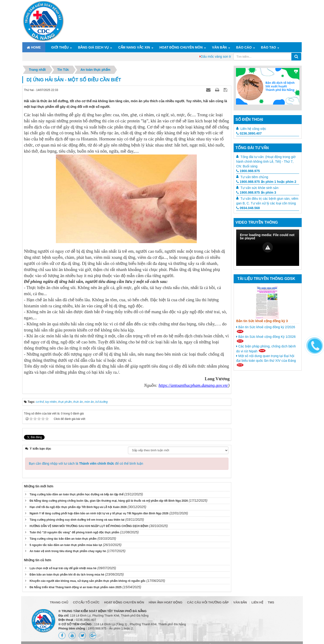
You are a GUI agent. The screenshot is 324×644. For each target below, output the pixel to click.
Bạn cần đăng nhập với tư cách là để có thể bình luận (86, 463)
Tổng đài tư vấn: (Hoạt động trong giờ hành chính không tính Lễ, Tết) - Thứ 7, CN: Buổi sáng (266, 162)
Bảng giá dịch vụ (93, 47)
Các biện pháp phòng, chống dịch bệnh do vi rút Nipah (266, 349)
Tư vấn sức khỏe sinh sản (259, 188)
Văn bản (219, 47)
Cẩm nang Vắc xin (134, 47)
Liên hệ (257, 602)
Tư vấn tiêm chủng (254, 177)
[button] (268, 247)
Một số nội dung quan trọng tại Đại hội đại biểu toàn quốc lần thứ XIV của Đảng (266, 360)
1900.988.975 (248, 171)
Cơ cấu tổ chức (86, 602)
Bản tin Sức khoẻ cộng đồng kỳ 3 (262, 321)
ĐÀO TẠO (268, 47)
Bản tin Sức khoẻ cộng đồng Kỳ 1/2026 (266, 339)
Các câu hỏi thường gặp (208, 602)
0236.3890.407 (249, 133)
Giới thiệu (60, 47)
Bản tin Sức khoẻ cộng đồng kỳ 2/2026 (266, 329)
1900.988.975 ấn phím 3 (256, 192)
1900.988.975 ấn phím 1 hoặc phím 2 (266, 182)
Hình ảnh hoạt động (166, 602)
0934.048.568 (248, 208)
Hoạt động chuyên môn (181, 47)
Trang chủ (59, 602)
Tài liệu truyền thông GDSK (266, 279)
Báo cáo (244, 47)
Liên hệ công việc (253, 129)
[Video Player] (268, 248)
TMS (271, 602)
